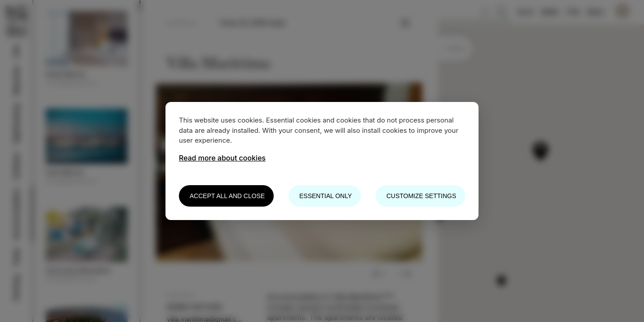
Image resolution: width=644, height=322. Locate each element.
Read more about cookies (222, 158)
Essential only (325, 196)
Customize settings (421, 196)
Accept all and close (227, 196)
